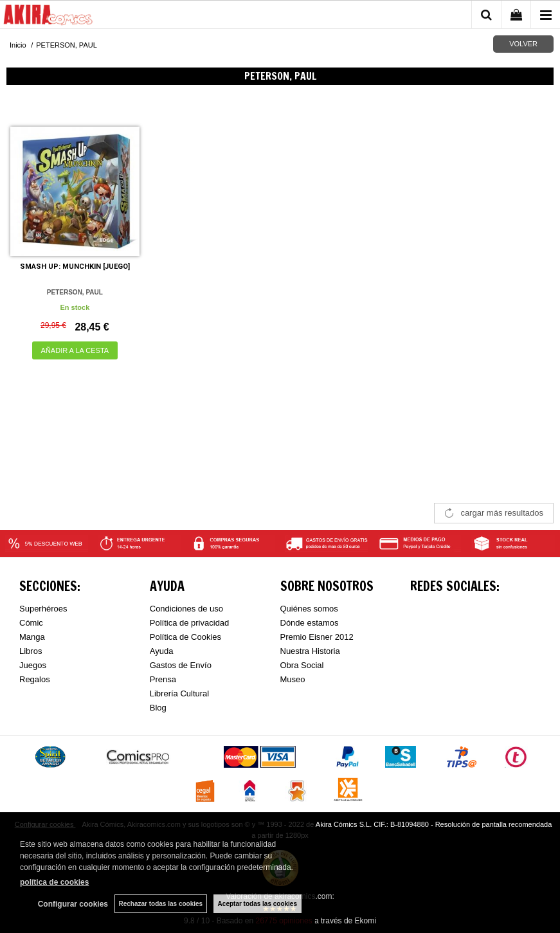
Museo (293, 679)
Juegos (33, 665)
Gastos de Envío (181, 665)
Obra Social (302, 665)
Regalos (35, 679)
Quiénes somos (309, 609)
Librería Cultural (180, 693)
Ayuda (162, 651)
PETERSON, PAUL (75, 292)
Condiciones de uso (186, 609)
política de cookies (54, 882)
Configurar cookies (72, 904)
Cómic (31, 623)
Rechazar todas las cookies (160, 904)
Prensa (163, 679)
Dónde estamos (310, 623)
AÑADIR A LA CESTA (75, 350)
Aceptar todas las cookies (257, 904)
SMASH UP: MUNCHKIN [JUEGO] (75, 267)
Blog (158, 708)
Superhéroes (43, 609)
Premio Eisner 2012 (317, 637)
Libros (31, 651)
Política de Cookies (185, 637)
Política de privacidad (190, 623)
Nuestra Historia (310, 651)
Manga (32, 637)
